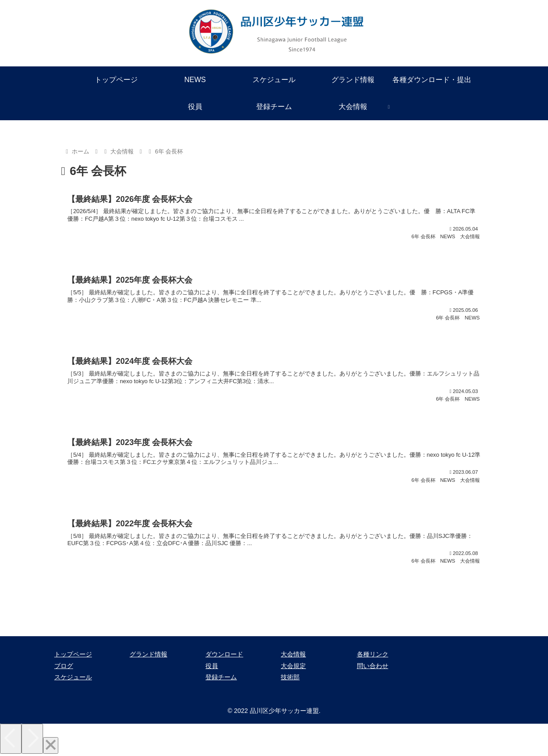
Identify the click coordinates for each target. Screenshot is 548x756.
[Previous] (11, 739)
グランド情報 (148, 654)
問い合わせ (373, 666)
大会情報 (293, 654)
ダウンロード (224, 654)
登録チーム (221, 677)
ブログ (64, 666)
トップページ (73, 654)
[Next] (32, 739)
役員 (212, 666)
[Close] (51, 745)
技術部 (290, 677)
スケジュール (73, 677)
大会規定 (293, 666)
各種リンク (373, 654)
